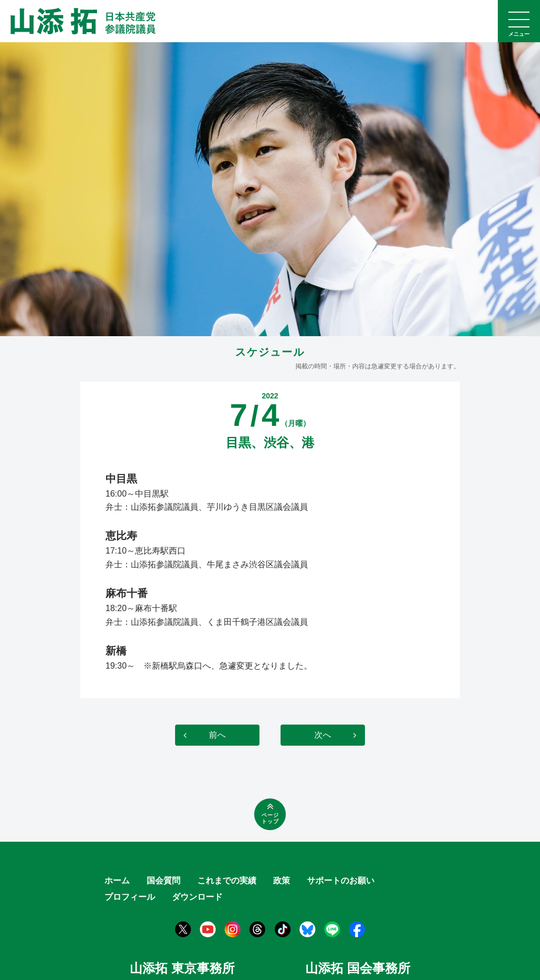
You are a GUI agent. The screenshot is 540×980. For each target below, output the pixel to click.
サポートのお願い (341, 881)
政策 (282, 881)
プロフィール (130, 897)
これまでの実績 (227, 881)
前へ (217, 735)
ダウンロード (197, 897)
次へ (323, 735)
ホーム (117, 881)
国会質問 (163, 881)
